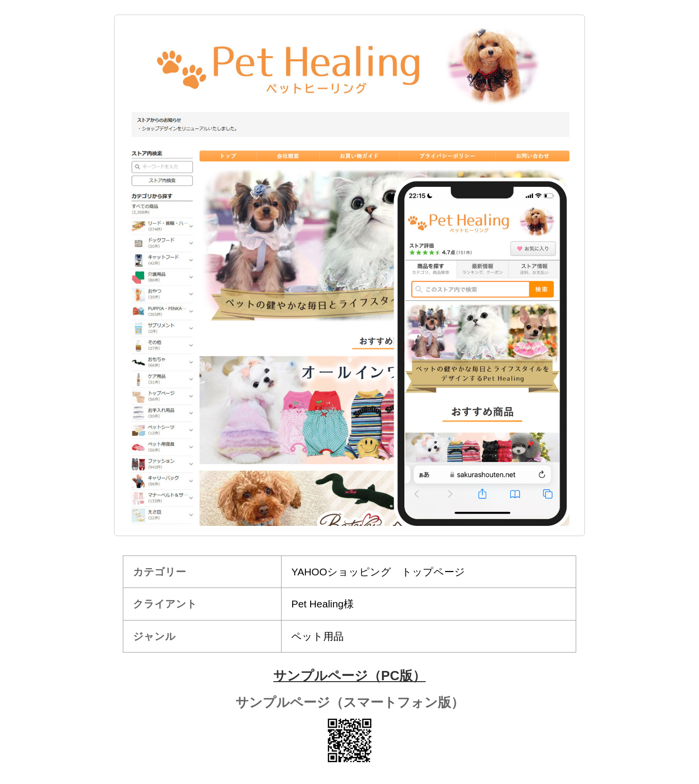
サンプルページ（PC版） (349, 676)
